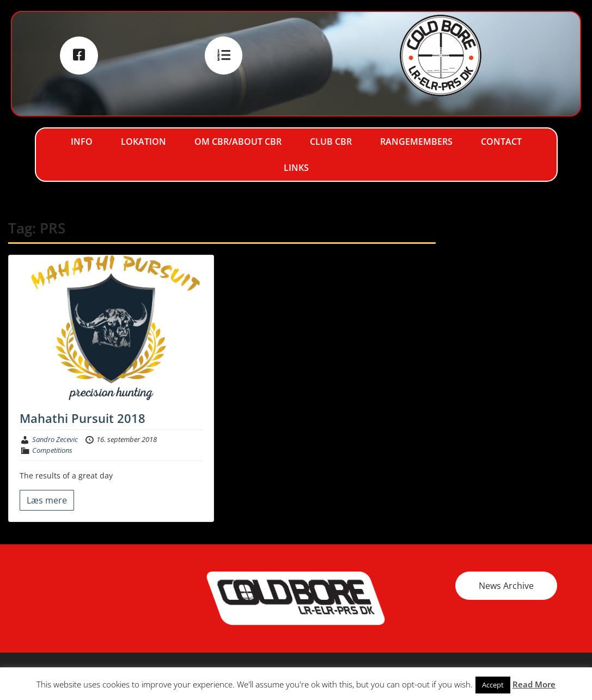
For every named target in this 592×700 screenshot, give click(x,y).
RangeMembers (416, 142)
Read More (534, 684)
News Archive (506, 586)
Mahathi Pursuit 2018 (83, 418)
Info (82, 142)
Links (296, 168)
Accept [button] (493, 685)
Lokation (144, 142)
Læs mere (47, 500)
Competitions (52, 450)
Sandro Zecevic (55, 439)
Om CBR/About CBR (238, 142)
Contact (501, 142)
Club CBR (331, 142)
